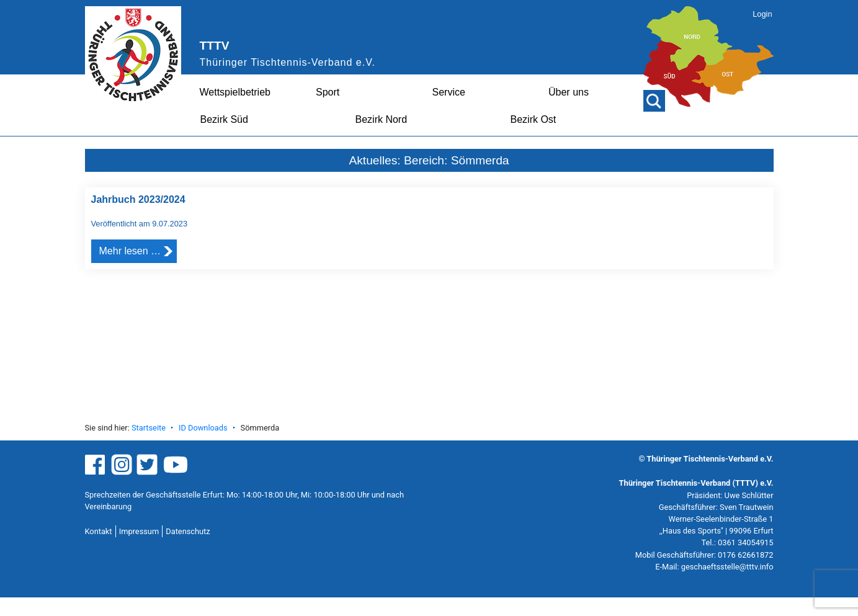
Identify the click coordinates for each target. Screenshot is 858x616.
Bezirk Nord (382, 119)
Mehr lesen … (130, 251)
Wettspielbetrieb (235, 92)
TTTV (215, 46)
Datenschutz (188, 531)
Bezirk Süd (224, 119)
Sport (328, 92)
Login (762, 14)
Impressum (139, 531)
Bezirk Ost (534, 119)
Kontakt (99, 531)
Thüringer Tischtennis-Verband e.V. (288, 62)
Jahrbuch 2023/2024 (138, 199)
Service (449, 92)
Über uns (569, 92)
